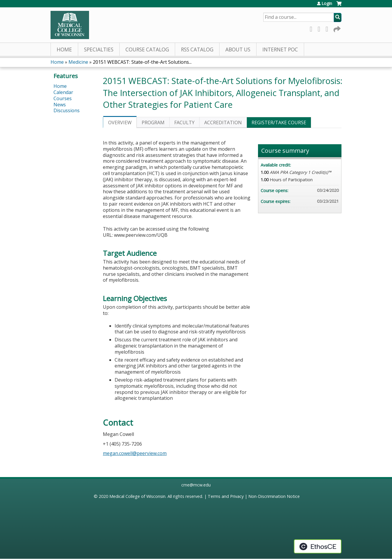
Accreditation (223, 122)
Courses (63, 98)
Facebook (313, 28)
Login (327, 4)
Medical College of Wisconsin (137, 496)
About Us (238, 49)
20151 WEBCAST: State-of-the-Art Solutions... (142, 62)
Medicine (78, 62)
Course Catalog (147, 49)
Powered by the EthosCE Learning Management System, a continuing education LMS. (318, 546)
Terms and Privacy (226, 496)
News (60, 105)
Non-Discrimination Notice (274, 496)
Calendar (63, 92)
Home (64, 49)
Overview (120, 122)
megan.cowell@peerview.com (135, 453)
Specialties (99, 49)
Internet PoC (280, 49)
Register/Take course (279, 122)
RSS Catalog (197, 49)
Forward (336, 28)
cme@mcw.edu (196, 485)
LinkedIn (329, 28)
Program (153, 122)
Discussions (67, 110)
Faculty (184, 122)
